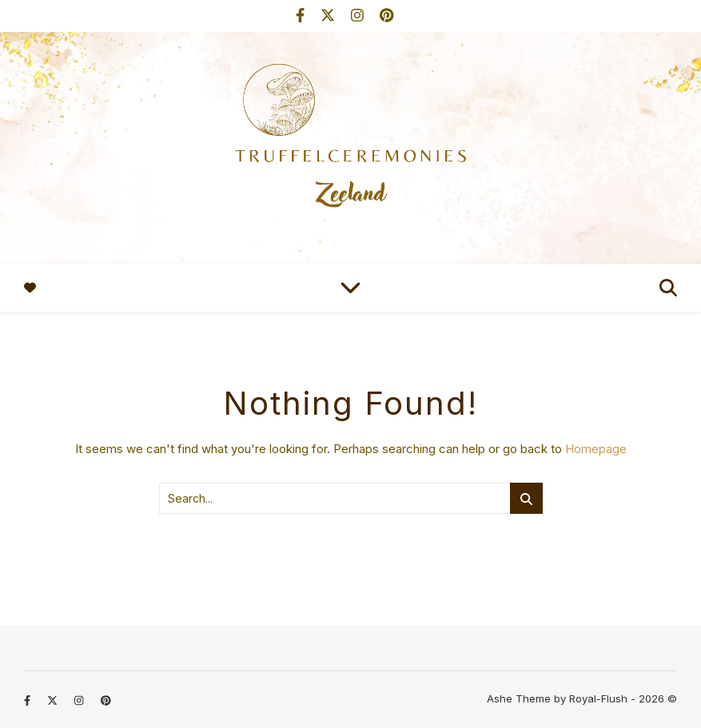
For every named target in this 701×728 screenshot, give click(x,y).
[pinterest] (386, 16)
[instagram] (359, 16)
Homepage (596, 449)
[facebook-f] (302, 16)
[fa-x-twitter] (330, 16)
